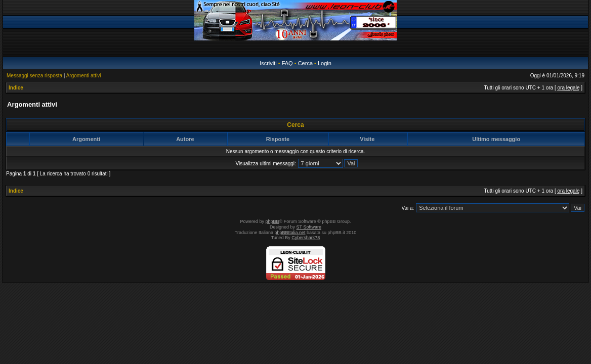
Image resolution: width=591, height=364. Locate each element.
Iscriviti (268, 63)
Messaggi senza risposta (34, 76)
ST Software (309, 227)
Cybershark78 (306, 238)
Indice (16, 88)
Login (325, 63)
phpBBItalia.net (290, 233)
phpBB (272, 221)
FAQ (287, 63)
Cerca (305, 63)
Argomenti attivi (84, 76)
